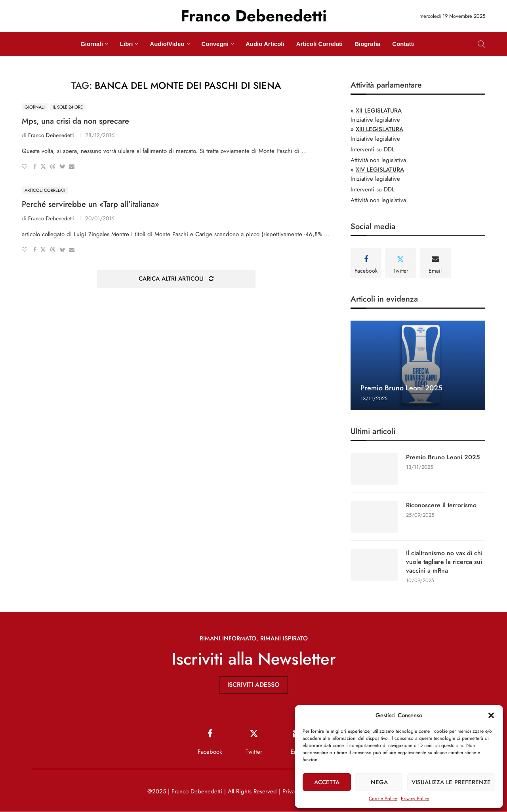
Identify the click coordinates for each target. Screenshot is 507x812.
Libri (127, 44)
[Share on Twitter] (43, 166)
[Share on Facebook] (35, 166)
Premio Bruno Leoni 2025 (401, 388)
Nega (379, 782)
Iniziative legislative (375, 120)
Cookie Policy (383, 799)
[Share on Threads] (53, 166)
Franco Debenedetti (51, 135)
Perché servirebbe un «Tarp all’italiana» (90, 204)
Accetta (327, 782)
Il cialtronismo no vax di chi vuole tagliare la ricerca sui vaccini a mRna (444, 562)
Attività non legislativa (378, 160)
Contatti (403, 44)
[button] (491, 715)
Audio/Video (167, 44)
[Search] (481, 44)
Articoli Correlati (320, 44)
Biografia (367, 44)
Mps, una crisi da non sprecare (75, 121)
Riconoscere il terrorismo (441, 505)
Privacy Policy (415, 799)
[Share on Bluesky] (62, 166)
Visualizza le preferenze (451, 782)
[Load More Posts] (176, 279)
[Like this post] (25, 166)
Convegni (215, 44)
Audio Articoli (265, 44)
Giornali (92, 44)
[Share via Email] (72, 166)
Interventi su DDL (373, 149)
